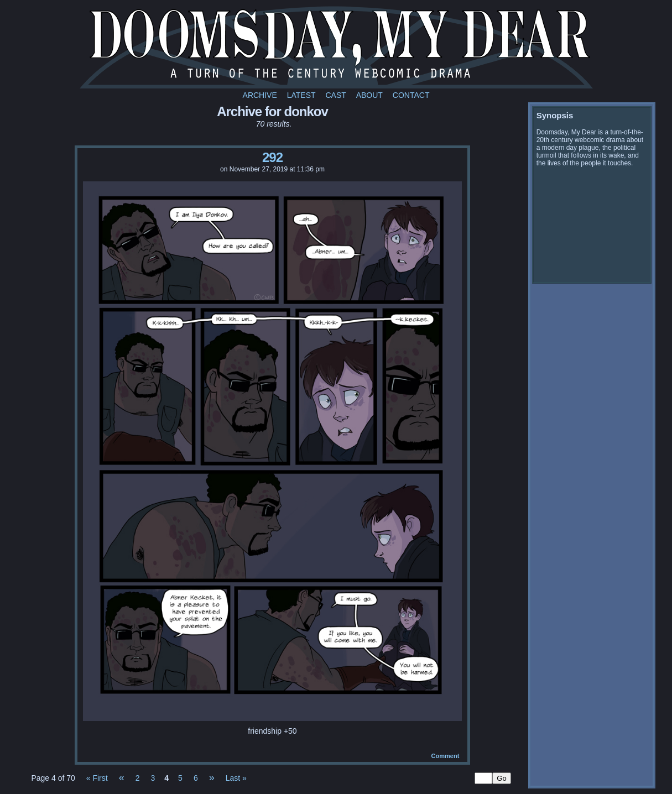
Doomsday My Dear (336, 47)
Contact (411, 95)
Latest (301, 95)
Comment (446, 756)
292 (272, 157)
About (369, 95)
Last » (236, 778)
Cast (335, 95)
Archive (260, 95)
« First (97, 778)
